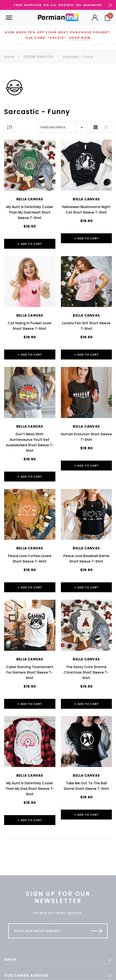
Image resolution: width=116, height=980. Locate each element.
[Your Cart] (107, 18)
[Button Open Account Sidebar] (95, 18)
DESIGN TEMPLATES (38, 57)
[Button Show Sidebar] (10, 127)
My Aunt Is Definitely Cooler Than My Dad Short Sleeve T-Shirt (30, 789)
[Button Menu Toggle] (9, 17)
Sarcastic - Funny (78, 57)
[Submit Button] (97, 931)
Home (9, 57)
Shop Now (80, 38)
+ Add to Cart (30, 244)
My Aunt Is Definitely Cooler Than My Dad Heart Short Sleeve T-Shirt (30, 212)
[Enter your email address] (48, 931)
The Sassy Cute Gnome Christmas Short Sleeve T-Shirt (86, 672)
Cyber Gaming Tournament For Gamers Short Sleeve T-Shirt (30, 672)
